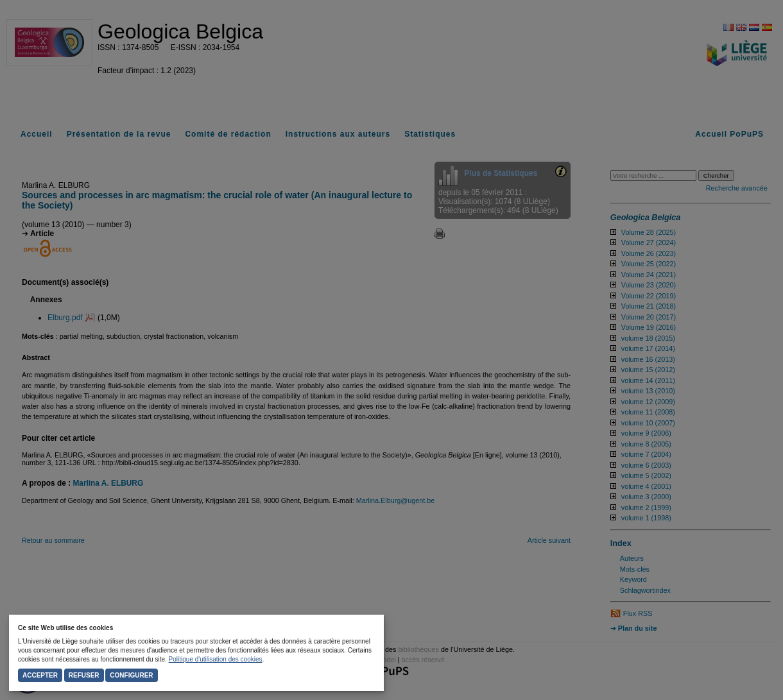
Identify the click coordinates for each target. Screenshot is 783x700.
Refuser (84, 675)
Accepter (40, 675)
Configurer (131, 675)
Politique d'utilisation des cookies (216, 659)
